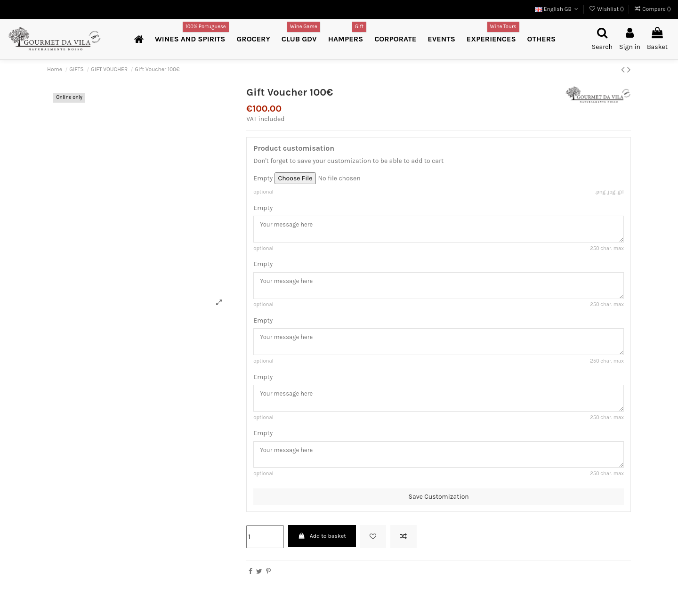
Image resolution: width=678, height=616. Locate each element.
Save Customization (439, 506)
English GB (557, 9)
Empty (263, 178)
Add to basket (322, 545)
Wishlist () (607, 9)
